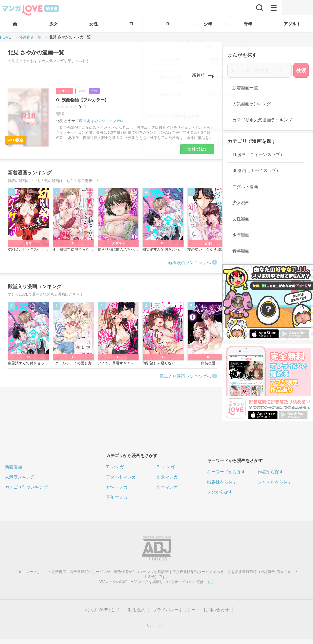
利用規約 (137, 610)
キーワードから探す (226, 472)
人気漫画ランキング (252, 104)
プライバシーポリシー (174, 610)
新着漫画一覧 (245, 88)
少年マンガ (167, 487)
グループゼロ (112, 121)
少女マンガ (167, 477)
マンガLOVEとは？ (102, 610)
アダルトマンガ (121, 477)
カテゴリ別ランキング (26, 487)
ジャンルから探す (275, 482)
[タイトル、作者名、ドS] (260, 70)
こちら (209, 582)
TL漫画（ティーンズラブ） (258, 154)
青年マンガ (117, 497)
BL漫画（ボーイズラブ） (256, 170)
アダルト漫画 (245, 187)
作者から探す (271, 472)
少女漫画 (241, 203)
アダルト (64, 91)
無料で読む (197, 149)
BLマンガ (166, 467)
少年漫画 (241, 235)
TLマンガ (115, 467)
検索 (301, 70)
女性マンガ (117, 487)
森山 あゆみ (88, 121)
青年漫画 (241, 251)
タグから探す (220, 492)
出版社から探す (222, 482)
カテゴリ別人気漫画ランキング (262, 120)
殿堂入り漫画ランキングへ (185, 376)
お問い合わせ (216, 610)
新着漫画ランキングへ (190, 262)
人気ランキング (20, 477)
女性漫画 (241, 219)
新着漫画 (13, 467)
